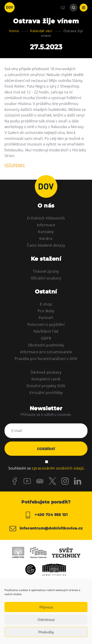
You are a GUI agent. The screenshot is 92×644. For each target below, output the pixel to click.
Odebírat (46, 449)
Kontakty (46, 232)
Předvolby (46, 632)
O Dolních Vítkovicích (46, 218)
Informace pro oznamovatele (46, 352)
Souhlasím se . (46, 468)
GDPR (46, 338)
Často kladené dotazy (46, 245)
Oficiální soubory (46, 278)
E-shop (46, 304)
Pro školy (46, 311)
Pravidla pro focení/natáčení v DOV (46, 359)
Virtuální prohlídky (46, 393)
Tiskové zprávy (46, 271)
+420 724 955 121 (46, 515)
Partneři (46, 318)
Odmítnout (46, 620)
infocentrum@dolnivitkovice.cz (46, 529)
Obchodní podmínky (46, 345)
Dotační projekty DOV (46, 386)
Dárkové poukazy (46, 372)
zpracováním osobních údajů (58, 468)
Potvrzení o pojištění (46, 324)
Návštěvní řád (46, 331)
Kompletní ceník (46, 379)
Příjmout (46, 607)
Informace (46, 225)
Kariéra (46, 239)
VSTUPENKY (15, 165)
